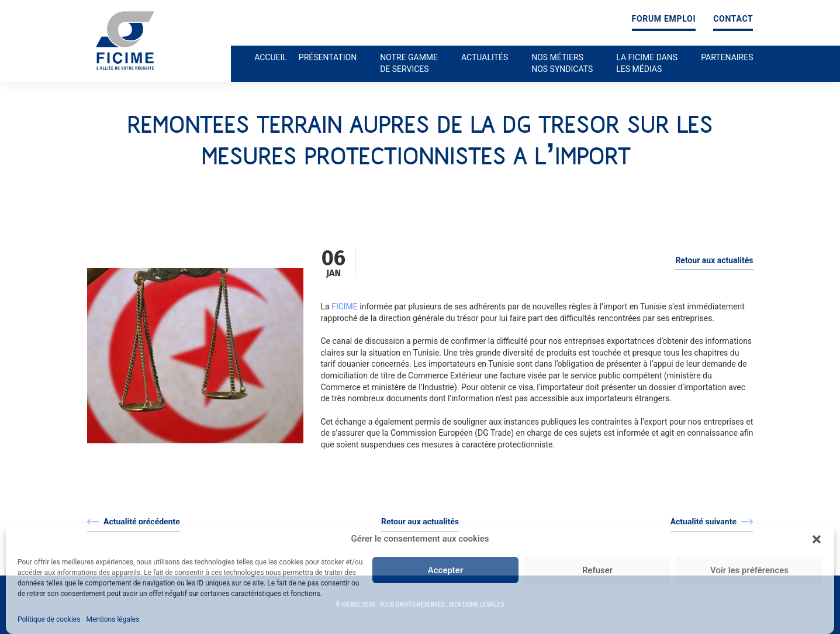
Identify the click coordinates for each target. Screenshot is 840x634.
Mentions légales (113, 619)
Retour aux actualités (714, 260)
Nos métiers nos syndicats (562, 63)
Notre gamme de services (409, 63)
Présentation (328, 57)
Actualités (485, 57)
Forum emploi (664, 19)
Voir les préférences (749, 570)
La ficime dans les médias (647, 63)
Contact (733, 19)
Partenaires (727, 57)
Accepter (445, 570)
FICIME (345, 306)
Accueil (271, 57)
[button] (817, 539)
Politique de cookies (49, 619)
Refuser (597, 570)
